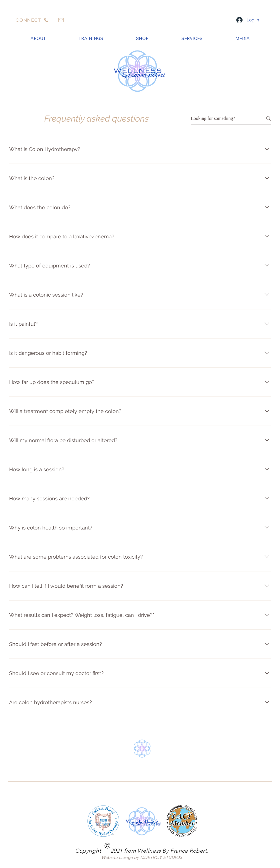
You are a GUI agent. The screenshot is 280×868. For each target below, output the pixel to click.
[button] (38, 36)
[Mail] (61, 20)
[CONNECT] (32, 20)
